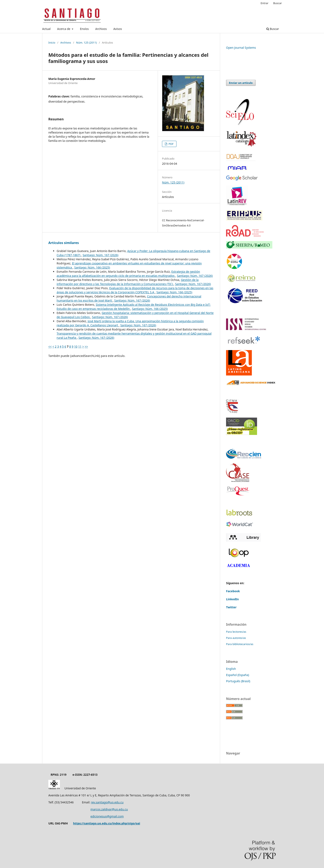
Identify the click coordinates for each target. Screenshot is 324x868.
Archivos (101, 29)
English (231, 669)
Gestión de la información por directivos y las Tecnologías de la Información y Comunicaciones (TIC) (128, 282)
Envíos (84, 29)
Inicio (52, 43)
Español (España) (238, 675)
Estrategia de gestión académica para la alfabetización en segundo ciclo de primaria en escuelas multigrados (128, 274)
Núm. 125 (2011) (86, 43)
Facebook (233, 591)
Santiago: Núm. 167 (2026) (101, 255)
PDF (171, 144)
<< (50, 346)
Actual (46, 29)
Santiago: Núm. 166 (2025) (92, 267)
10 (76, 346)
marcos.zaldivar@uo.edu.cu (109, 809)
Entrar (264, 3)
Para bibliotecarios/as (240, 644)
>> (86, 346)
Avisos (118, 29)
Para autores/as (236, 638)
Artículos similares (64, 243)
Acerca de (64, 29)
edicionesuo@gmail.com (107, 816)
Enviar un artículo (241, 83)
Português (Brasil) (238, 681)
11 (80, 346)
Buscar (273, 29)
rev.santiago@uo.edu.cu (107, 802)
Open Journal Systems (241, 48)
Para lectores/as (236, 632)
